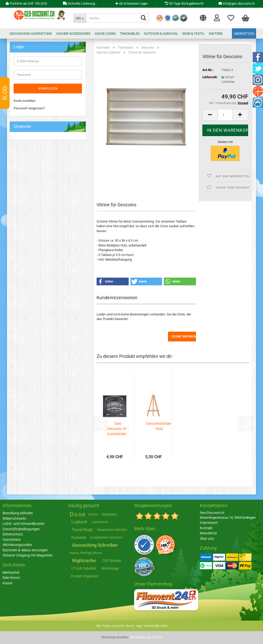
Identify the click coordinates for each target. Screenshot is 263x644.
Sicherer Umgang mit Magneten (28, 555)
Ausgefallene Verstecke (106, 537)
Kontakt (206, 528)
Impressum (209, 523)
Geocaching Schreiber (95, 545)
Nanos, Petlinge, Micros (86, 553)
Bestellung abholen (18, 513)
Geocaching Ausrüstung (31, 34)
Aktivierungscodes (17, 545)
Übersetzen (244, 34)
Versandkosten (155, 626)
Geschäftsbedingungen (21, 529)
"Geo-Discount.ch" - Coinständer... (118, 429)
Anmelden (48, 88)
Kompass (109, 514)
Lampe (93, 514)
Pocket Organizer (85, 576)
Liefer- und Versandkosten (24, 524)
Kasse (7, 583)
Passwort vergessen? (29, 108)
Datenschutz (13, 534)
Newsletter (208, 533)
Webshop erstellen (115, 637)
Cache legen (105, 34)
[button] (203, 17)
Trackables (130, 34)
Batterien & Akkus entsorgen (25, 550)
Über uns (207, 539)
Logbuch (79, 522)
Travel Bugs (82, 530)
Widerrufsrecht (14, 518)
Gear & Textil (193, 34)
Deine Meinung (184, 336)
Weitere (216, 34)
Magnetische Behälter (112, 530)
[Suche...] (80, 18)
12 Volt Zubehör (84, 568)
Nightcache (84, 561)
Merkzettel (231, 17)
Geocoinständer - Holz (159, 426)
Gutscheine (12, 540)
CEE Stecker (112, 561)
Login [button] (217, 17)
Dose (78, 514)
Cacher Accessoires (73, 34)
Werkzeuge (110, 568)
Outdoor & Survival (161, 34)
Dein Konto (11, 578)
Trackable (79, 537)
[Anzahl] (225, 115)
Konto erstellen (25, 101)
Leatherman (100, 522)
